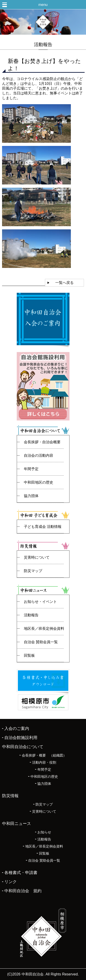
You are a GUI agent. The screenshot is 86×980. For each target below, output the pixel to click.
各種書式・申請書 (21, 873)
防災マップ (33, 571)
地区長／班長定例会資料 (44, 629)
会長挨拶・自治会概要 (42, 442)
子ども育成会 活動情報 (43, 527)
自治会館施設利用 (21, 738)
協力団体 (31, 496)
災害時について (37, 557)
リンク (11, 882)
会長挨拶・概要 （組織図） (44, 755)
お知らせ (44, 832)
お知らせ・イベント (40, 602)
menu (43, 5)
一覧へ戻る (64, 283)
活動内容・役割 (44, 762)
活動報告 (31, 615)
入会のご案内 (17, 729)
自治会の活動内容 (39, 455)
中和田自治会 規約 (23, 891)
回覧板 (29, 655)
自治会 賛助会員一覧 (41, 642)
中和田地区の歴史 (39, 482)
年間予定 (31, 469)
